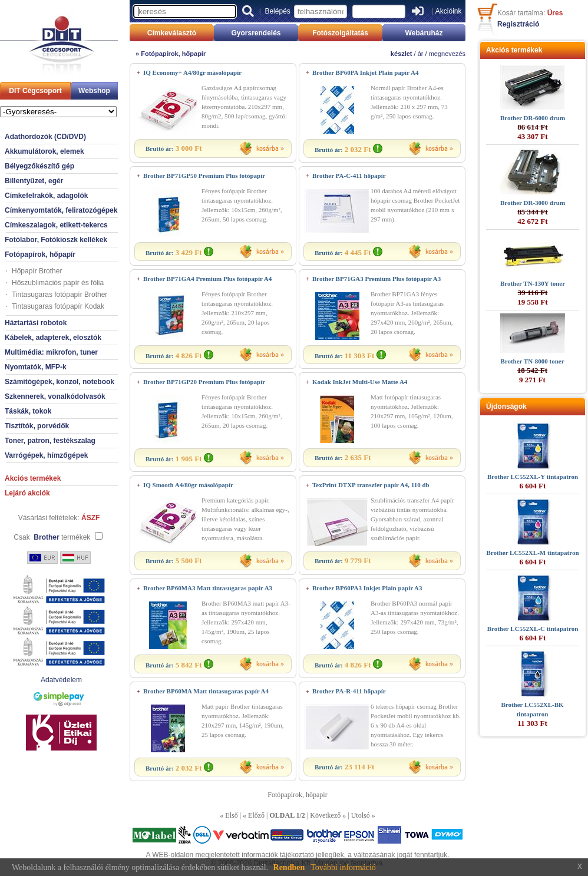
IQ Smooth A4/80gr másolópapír (188, 485)
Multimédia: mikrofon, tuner (51, 352)
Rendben (289, 867)
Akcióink (449, 11)
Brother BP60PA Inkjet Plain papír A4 (365, 72)
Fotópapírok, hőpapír (40, 254)
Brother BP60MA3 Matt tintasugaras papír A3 (208, 588)
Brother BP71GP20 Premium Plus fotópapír (204, 382)
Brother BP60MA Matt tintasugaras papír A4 (206, 691)
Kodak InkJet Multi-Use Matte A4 (360, 382)
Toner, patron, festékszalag (50, 441)
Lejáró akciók (27, 493)
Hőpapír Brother (37, 271)
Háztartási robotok (36, 323)
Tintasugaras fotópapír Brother (60, 295)
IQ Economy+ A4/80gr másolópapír (192, 72)
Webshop (94, 91)
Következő (325, 815)
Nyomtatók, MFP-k (36, 367)
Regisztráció (518, 24)
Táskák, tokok (28, 411)
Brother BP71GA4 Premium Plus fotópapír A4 (207, 279)
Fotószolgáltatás (340, 33)
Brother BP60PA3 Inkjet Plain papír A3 (367, 588)
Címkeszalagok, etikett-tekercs (56, 225)
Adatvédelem (61, 680)
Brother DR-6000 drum (533, 118)
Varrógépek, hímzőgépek (46, 455)
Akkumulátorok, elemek (44, 151)
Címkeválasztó (172, 33)
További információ (343, 867)
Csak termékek (52, 537)
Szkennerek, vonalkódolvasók (55, 396)
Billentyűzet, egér (34, 181)
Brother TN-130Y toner (533, 283)
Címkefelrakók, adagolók (46, 196)
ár (421, 54)
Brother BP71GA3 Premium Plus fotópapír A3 (376, 279)
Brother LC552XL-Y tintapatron (533, 477)
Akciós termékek (33, 478)
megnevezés (447, 54)
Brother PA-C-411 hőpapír (349, 176)
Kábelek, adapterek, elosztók (53, 338)
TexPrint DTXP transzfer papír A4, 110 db (371, 485)
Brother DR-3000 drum (533, 203)
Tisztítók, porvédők (37, 426)
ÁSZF (90, 518)
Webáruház (424, 33)
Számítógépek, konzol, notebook (60, 382)
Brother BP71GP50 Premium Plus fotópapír (204, 176)
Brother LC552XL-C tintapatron (533, 629)
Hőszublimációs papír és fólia (58, 283)
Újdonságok (506, 406)
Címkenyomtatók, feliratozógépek (61, 210)
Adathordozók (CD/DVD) (45, 137)
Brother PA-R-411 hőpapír (349, 691)
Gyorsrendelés (256, 33)
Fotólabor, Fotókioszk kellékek (56, 240)
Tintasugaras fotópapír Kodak (58, 306)
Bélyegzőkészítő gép (39, 166)
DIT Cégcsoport (35, 91)
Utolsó (361, 815)
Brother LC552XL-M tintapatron (532, 553)
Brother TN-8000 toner (532, 361)
